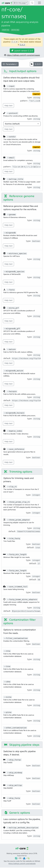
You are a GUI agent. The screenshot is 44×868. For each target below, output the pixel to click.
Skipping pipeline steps (22, 745)
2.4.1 (22, 45)
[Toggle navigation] (39, 3)
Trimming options (18, 471)
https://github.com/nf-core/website (22, 864)
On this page (20, 3)
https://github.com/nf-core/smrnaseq (22, 55)
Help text (8, 106)
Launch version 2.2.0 (22, 51)
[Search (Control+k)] (32, 3)
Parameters (9, 64)
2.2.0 (37, 64)
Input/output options (20, 71)
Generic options (17, 813)
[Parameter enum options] (22, 124)
